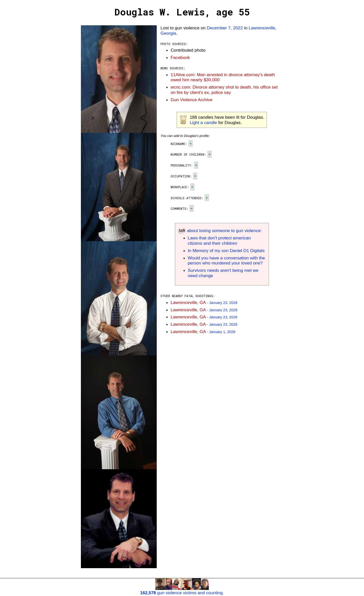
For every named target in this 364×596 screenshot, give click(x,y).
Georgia (168, 33)
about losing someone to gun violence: (220, 231)
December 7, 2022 (225, 28)
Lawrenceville (262, 28)
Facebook (180, 57)
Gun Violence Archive (191, 100)
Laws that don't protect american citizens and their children (219, 241)
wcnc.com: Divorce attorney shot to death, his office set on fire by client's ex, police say (224, 90)
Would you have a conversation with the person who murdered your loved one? (226, 261)
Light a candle (203, 122)
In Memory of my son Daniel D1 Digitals (226, 251)
